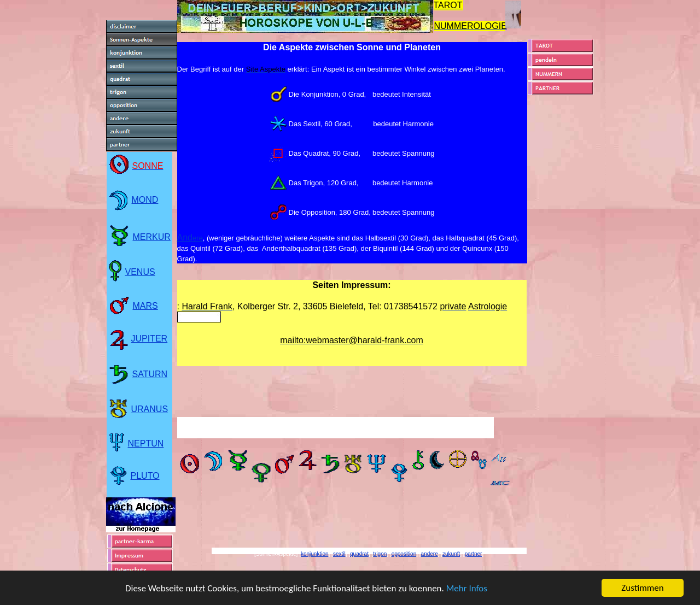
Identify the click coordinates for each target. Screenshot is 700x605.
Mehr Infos (467, 589)
